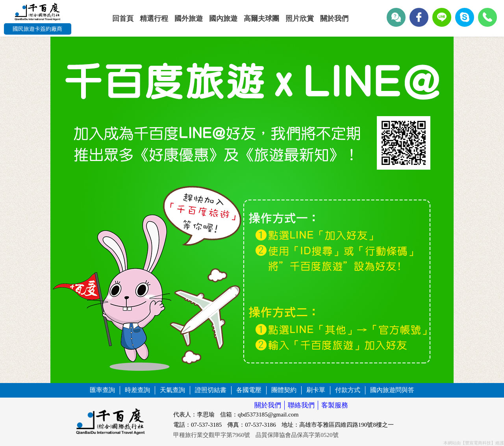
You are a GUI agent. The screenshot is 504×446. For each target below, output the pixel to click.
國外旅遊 (189, 19)
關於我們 (334, 19)
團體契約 (284, 390)
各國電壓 (249, 390)
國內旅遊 (223, 19)
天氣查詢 (172, 390)
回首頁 (123, 19)
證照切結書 (211, 390)
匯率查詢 (102, 390)
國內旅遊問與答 (392, 390)
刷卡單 (316, 390)
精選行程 (154, 19)
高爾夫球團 (261, 19)
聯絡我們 (301, 405)
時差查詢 (137, 390)
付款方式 (348, 390)
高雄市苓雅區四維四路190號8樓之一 (346, 425)
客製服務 (335, 405)
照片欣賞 (300, 19)
